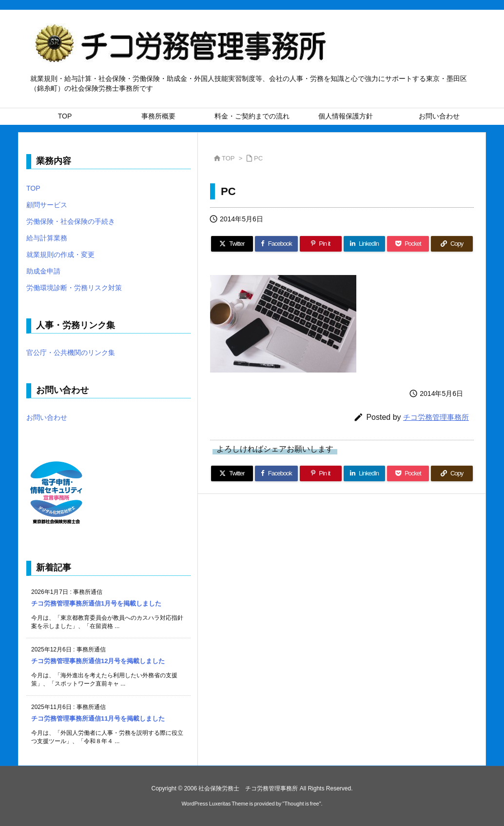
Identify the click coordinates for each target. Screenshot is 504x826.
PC (258, 158)
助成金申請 (43, 271)
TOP (228, 158)
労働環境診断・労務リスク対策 (74, 288)
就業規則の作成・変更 (60, 255)
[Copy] (452, 244)
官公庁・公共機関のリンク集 (71, 353)
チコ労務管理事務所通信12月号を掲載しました (98, 661)
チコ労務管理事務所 (436, 417)
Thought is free (301, 804)
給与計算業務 (47, 238)
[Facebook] (276, 244)
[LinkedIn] (365, 244)
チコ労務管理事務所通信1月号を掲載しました (96, 603)
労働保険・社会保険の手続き (71, 221)
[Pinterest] (321, 244)
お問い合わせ (47, 417)
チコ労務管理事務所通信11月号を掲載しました (98, 718)
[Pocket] (408, 244)
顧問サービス (47, 205)
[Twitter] (232, 244)
